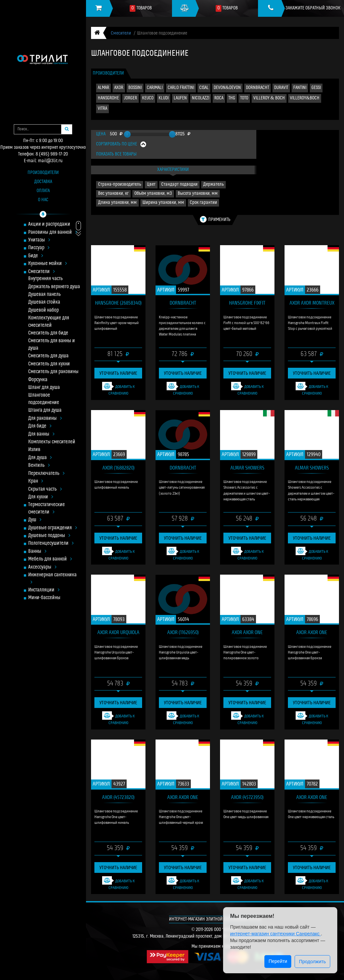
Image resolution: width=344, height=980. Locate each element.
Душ (35, 520)
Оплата (43, 191)
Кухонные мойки (48, 264)
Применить (215, 219)
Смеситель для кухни (49, 364)
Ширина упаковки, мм (163, 203)
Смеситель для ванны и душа (52, 345)
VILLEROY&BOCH (305, 98)
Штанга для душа (45, 411)
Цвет (151, 185)
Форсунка (38, 380)
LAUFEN (180, 98)
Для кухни (41, 497)
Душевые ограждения (53, 528)
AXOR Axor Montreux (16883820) (312, 304)
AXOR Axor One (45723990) (247, 634)
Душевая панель (45, 295)
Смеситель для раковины (53, 372)
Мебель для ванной (50, 559)
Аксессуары (42, 567)
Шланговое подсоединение (44, 399)
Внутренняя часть (46, 279)
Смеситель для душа (48, 356)
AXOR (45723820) (118, 797)
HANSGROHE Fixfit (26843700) (247, 304)
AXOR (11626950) (183, 632)
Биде (36, 256)
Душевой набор (44, 310)
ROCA (219, 98)
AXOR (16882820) (118, 467)
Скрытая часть (45, 489)
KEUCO (148, 98)
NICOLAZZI (201, 98)
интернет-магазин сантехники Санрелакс (275, 934)
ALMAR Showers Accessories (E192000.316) (247, 469)
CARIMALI (155, 88)
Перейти (278, 961)
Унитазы (39, 240)
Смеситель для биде (48, 333)
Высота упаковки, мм (198, 194)
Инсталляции (44, 590)
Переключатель (46, 474)
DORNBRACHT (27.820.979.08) (183, 304)
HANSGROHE (108, 98)
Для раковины (45, 419)
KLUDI (164, 98)
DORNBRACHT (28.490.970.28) (183, 469)
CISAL (204, 88)
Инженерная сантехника (52, 579)
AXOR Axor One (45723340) (183, 798)
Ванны (37, 552)
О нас (43, 200)
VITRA (102, 109)
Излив (34, 450)
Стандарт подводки (179, 185)
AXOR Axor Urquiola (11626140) (118, 634)
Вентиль (39, 466)
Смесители (41, 272)
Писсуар (39, 248)
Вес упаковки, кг (113, 194)
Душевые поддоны (49, 536)
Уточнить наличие (118, 373)
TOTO (244, 98)
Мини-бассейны (44, 598)
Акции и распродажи (49, 225)
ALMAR (103, 88)
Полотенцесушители (51, 544)
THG (232, 98)
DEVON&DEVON (227, 88)
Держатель (213, 185)
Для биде (40, 426)
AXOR (119, 88)
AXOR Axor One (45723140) (312, 634)
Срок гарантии (203, 203)
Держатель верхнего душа (54, 287)
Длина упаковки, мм (117, 203)
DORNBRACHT (257, 88)
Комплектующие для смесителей (49, 322)
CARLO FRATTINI (181, 88)
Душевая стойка (44, 302)
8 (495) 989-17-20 (52, 154)
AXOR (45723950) (247, 797)
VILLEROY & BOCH (269, 98)
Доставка (43, 182)
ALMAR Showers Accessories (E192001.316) (312, 469)
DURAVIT (281, 88)
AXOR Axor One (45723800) (312, 798)
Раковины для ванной (53, 233)
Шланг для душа (44, 388)
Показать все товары (116, 154)
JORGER (131, 98)
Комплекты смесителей (52, 442)
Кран (36, 481)
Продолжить (312, 962)
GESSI (316, 88)
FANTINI (300, 88)
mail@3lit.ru (50, 161)
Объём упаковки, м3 (153, 194)
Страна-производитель (120, 185)
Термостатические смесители (47, 508)
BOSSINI (135, 88)
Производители (43, 173)
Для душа (40, 458)
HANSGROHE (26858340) (118, 303)
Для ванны (41, 434)
